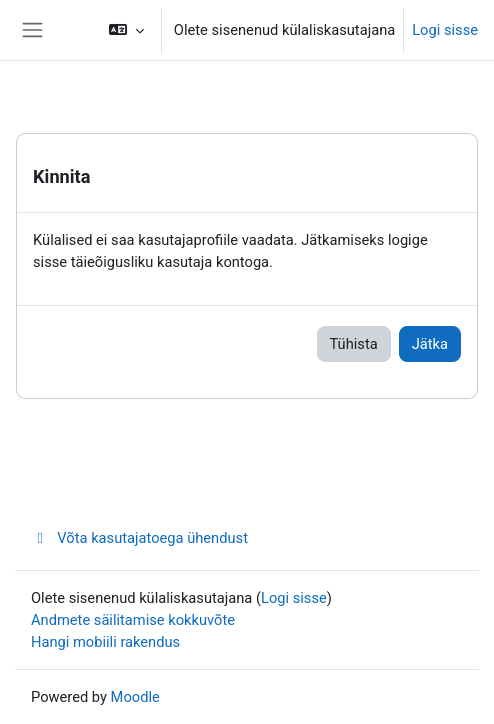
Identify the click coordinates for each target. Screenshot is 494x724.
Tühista (354, 344)
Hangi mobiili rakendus (105, 642)
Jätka (430, 344)
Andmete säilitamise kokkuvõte (133, 620)
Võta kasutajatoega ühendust (139, 538)
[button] (126, 30)
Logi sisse (445, 30)
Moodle (135, 697)
